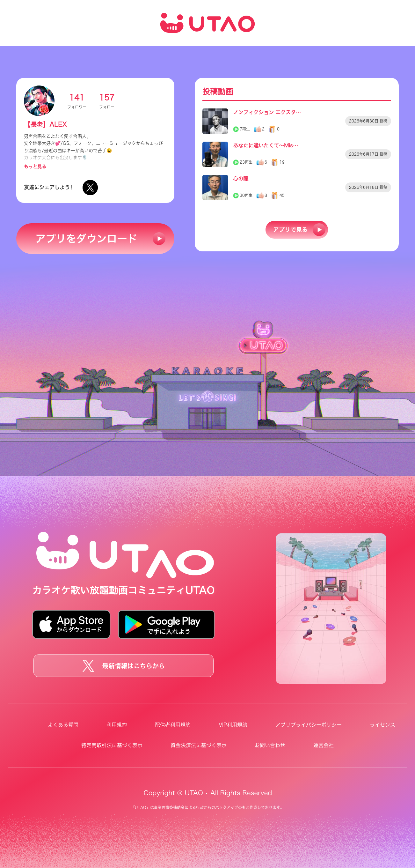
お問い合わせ (270, 745)
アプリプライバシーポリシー (309, 725)
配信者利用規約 (173, 725)
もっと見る (35, 167)
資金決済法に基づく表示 (199, 745)
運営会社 (324, 745)
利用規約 (117, 725)
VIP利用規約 (233, 725)
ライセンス (382, 725)
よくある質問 (63, 725)
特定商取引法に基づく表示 (112, 745)
